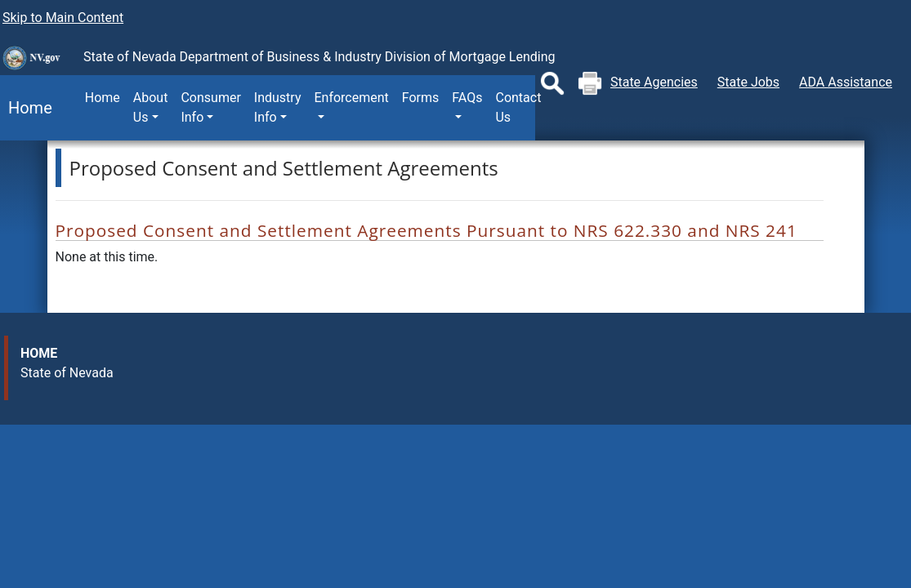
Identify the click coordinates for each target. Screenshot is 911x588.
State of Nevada (67, 373)
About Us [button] (151, 107)
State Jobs (748, 82)
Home (26, 108)
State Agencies (654, 82)
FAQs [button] (467, 98)
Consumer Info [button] (210, 107)
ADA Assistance (846, 82)
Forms (421, 98)
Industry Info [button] (278, 107)
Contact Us (518, 107)
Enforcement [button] (351, 98)
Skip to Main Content (63, 18)
